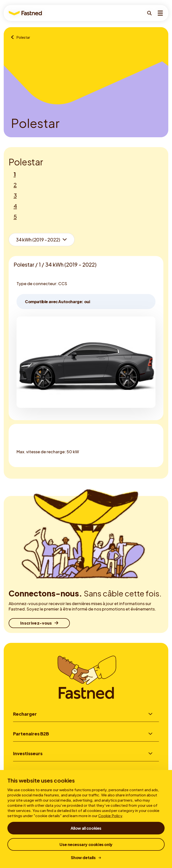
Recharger (25, 714)
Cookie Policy (110, 816)
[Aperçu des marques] (14, 38)
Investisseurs (28, 754)
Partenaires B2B (31, 734)
